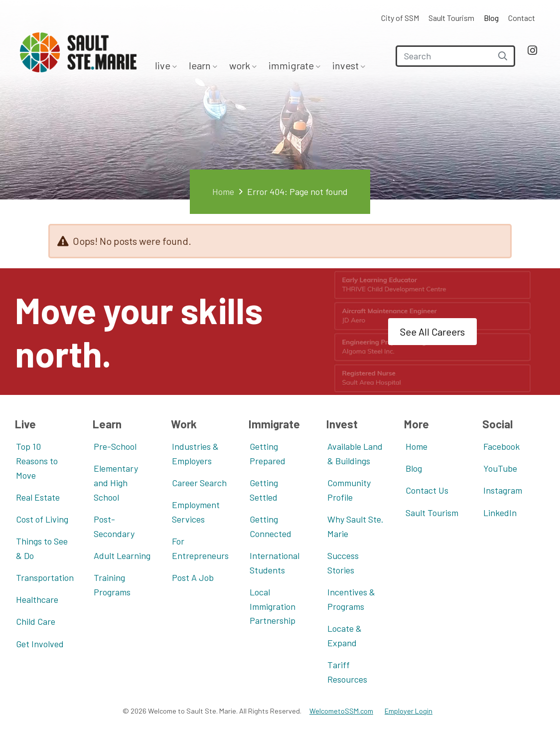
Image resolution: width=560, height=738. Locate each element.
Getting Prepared (268, 454)
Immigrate (292, 65)
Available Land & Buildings (355, 454)
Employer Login (409, 711)
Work (241, 65)
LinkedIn (500, 513)
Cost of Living (42, 519)
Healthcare (37, 599)
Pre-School (115, 446)
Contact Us (427, 490)
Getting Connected (271, 526)
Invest (347, 65)
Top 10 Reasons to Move (37, 461)
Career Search (199, 483)
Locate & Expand (345, 636)
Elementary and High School (116, 483)
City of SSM (400, 18)
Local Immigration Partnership (273, 606)
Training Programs (112, 585)
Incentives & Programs (351, 599)
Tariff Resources (347, 672)
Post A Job (193, 577)
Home (223, 191)
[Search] (455, 56)
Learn (201, 65)
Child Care (36, 621)
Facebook (501, 446)
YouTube (500, 468)
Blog (491, 18)
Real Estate (38, 497)
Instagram (503, 490)
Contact (522, 18)
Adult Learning (122, 555)
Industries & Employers (195, 454)
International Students (275, 563)
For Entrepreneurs (200, 548)
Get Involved (40, 644)
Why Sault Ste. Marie (355, 526)
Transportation (45, 577)
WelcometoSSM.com (341, 711)
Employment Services (196, 512)
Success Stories (343, 563)
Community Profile (349, 490)
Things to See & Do (42, 548)
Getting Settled (264, 490)
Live (164, 65)
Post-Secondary (114, 526)
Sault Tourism (451, 18)
